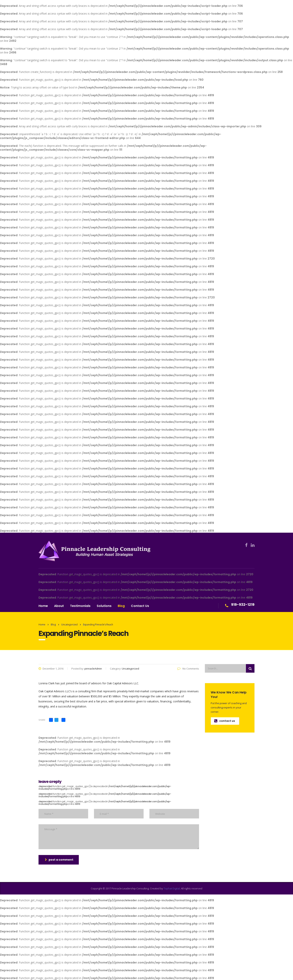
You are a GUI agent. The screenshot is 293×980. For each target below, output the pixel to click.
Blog (121, 606)
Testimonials (80, 606)
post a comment (59, 860)
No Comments (188, 669)
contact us (225, 721)
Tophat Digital (172, 888)
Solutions (104, 606)
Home (43, 606)
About (59, 606)
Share (42, 720)
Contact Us (140, 606)
